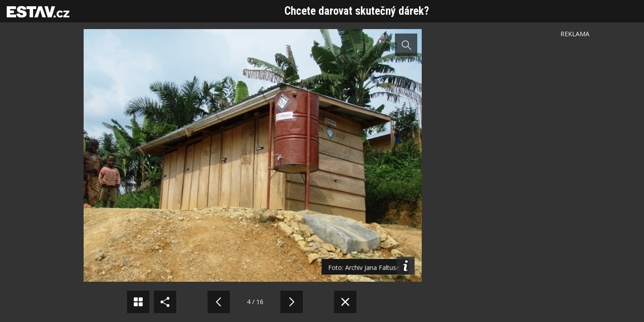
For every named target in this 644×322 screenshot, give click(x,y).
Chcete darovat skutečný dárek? (357, 11)
